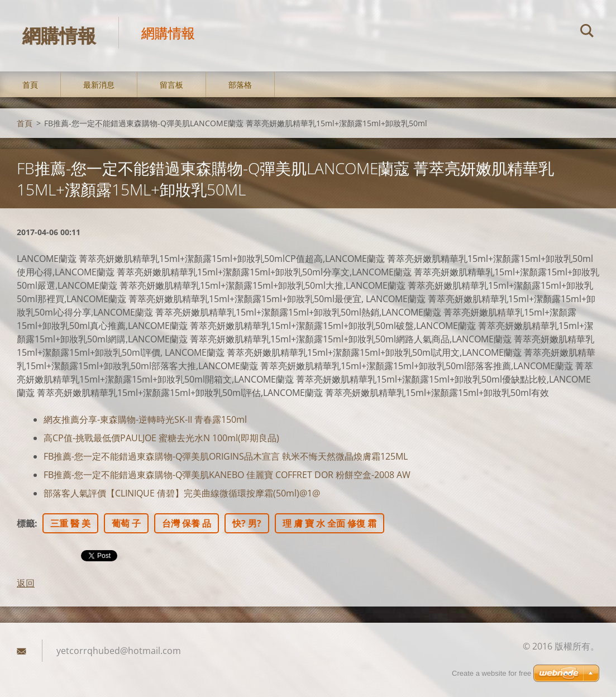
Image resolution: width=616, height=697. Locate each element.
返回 (26, 583)
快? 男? (247, 523)
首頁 (30, 85)
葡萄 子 (126, 523)
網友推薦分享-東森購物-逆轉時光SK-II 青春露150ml (145, 419)
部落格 (240, 85)
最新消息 (99, 85)
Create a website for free (491, 673)
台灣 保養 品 (187, 523)
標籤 (26, 523)
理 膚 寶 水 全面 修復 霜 (330, 523)
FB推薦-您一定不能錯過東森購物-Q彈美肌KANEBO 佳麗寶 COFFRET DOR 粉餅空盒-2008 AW (227, 475)
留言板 (171, 85)
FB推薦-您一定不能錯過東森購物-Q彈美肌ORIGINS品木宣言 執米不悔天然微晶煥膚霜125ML (226, 456)
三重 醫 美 (70, 523)
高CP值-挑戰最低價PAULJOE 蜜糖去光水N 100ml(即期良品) (161, 438)
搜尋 (587, 32)
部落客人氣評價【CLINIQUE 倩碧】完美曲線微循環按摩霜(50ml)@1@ (182, 493)
